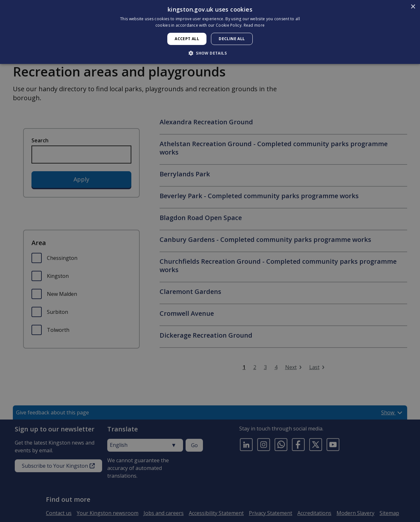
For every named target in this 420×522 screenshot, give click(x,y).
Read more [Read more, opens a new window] (254, 25)
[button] (210, 53)
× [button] (413, 7)
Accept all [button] (187, 39)
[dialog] (210, 32)
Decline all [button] (232, 39)
